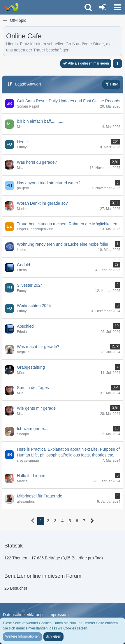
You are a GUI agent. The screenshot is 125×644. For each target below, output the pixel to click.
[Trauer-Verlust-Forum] (11, 7)
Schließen (53, 636)
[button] (117, 7)
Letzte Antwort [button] (28, 84)
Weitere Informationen (22, 636)
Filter (111, 84)
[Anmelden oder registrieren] (103, 7)
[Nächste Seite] (92, 521)
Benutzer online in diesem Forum (43, 576)
